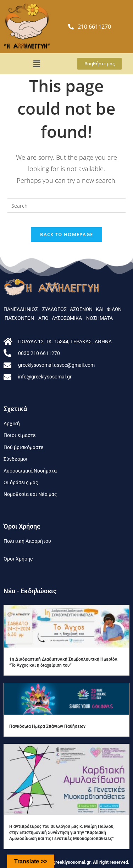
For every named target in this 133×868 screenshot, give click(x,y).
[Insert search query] (67, 206)
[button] (37, 64)
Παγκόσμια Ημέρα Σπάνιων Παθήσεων (47, 726)
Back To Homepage (67, 234)
